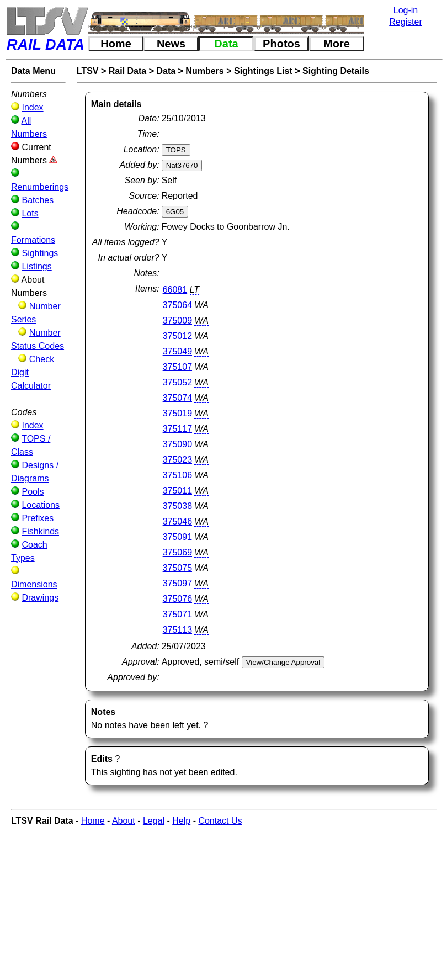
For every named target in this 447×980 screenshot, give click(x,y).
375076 (177, 599)
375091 (177, 537)
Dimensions (34, 584)
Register (406, 22)
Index (32, 107)
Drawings (40, 598)
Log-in (406, 10)
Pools (33, 492)
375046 (177, 521)
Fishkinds (40, 531)
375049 (177, 351)
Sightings (40, 253)
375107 (177, 367)
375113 (177, 630)
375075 (177, 568)
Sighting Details (336, 71)
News (171, 44)
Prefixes (38, 518)
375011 (177, 491)
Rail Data (127, 71)
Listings (36, 266)
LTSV (88, 71)
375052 (177, 382)
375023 (177, 460)
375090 (177, 444)
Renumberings (40, 187)
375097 (177, 583)
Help (181, 821)
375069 (177, 552)
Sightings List (263, 71)
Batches (38, 200)
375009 (177, 321)
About (124, 821)
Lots (30, 213)
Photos (281, 44)
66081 (175, 290)
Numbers (204, 71)
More (337, 44)
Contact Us (220, 821)
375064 (177, 305)
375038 (177, 506)
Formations (33, 240)
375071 (177, 614)
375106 (177, 475)
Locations (41, 505)
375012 (177, 336)
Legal (154, 821)
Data (226, 44)
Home (116, 44)
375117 (177, 429)
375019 (177, 413)
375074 (177, 398)
